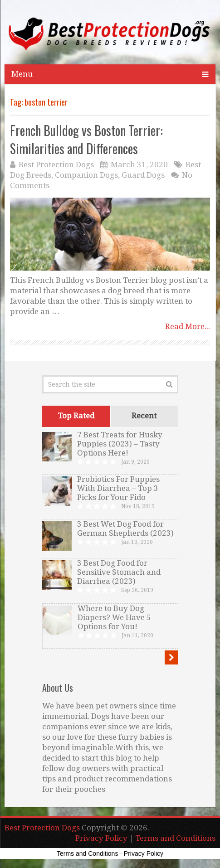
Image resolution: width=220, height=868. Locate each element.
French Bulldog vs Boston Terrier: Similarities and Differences (86, 139)
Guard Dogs (143, 175)
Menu (22, 74)
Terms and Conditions (175, 838)
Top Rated (76, 416)
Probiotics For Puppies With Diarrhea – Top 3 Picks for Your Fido (118, 488)
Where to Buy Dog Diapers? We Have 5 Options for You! (114, 617)
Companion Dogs (86, 175)
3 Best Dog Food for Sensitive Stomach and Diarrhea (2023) (119, 572)
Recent (144, 416)
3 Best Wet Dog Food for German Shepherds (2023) (125, 529)
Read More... (188, 326)
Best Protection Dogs (56, 165)
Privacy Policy (101, 838)
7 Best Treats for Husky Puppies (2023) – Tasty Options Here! (120, 444)
